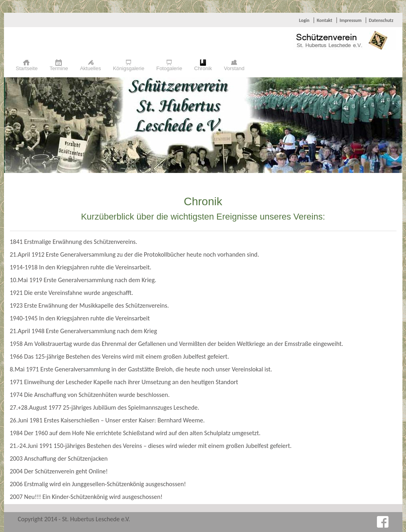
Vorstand (234, 68)
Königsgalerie (128, 68)
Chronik (203, 68)
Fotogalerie (169, 68)
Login (304, 20)
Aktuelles (91, 68)
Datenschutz (381, 20)
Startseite (27, 68)
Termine (59, 68)
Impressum (350, 20)
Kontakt (325, 20)
